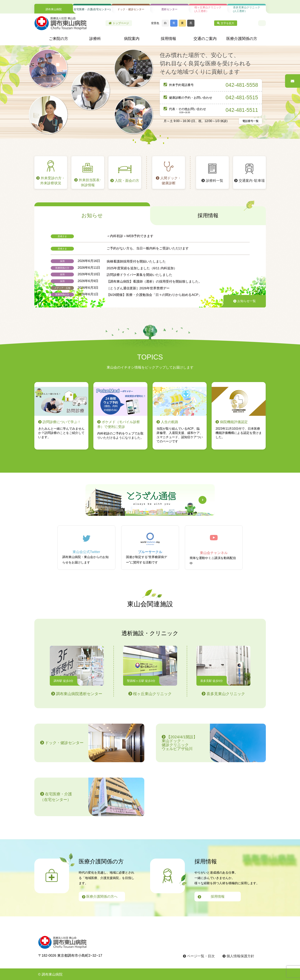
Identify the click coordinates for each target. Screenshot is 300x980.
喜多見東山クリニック (223, 671)
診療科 (95, 39)
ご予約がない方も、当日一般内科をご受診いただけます (148, 248)
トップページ (119, 23)
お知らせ (92, 216)
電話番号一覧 (250, 121)
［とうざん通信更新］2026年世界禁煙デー (138, 288)
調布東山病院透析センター (77, 671)
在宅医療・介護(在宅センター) (92, 9)
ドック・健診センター (131, 9)
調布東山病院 (54, 9)
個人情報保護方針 (238, 956)
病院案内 (132, 39)
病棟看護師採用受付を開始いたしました (136, 261)
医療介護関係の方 (242, 39)
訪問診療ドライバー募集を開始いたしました (141, 275)
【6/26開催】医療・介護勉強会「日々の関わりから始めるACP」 (154, 295)
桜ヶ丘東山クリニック (150, 671)
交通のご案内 (205, 39)
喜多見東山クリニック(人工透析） (247, 9)
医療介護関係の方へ (100, 897)
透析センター (169, 9)
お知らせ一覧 (245, 301)
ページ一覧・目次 (199, 956)
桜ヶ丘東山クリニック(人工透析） (208, 9)
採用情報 (168, 39)
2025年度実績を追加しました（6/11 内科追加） (142, 268)
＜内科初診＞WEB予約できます (130, 236)
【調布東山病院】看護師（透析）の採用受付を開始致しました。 (154, 282)
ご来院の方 (58, 39)
